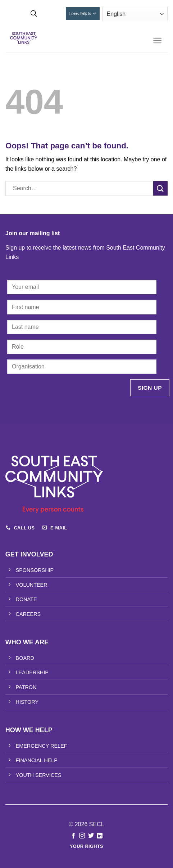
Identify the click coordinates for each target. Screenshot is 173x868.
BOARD (25, 658)
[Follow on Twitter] (91, 836)
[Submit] (160, 188)
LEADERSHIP (32, 672)
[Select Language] (135, 14)
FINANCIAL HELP (37, 760)
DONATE (26, 599)
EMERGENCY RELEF (42, 746)
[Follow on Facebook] (73, 836)
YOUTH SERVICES (39, 775)
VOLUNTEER (32, 585)
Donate (53, 14)
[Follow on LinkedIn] (100, 836)
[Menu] (157, 41)
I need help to (83, 14)
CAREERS (28, 614)
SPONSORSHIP (35, 570)
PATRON (26, 687)
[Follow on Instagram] (82, 836)
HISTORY (27, 702)
